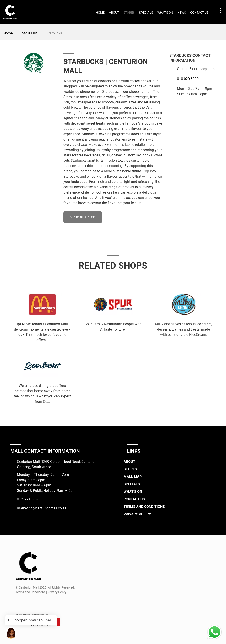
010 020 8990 (188, 79)
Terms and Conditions (144, 507)
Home (100, 13)
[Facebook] (19, 603)
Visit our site (83, 217)
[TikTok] (35, 603)
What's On (165, 13)
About (114, 13)
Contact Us (199, 13)
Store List (29, 33)
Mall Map (133, 477)
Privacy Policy (137, 514)
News (182, 13)
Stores (129, 13)
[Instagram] (27, 603)
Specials (146, 13)
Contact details (218, 11)
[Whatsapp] (43, 603)
